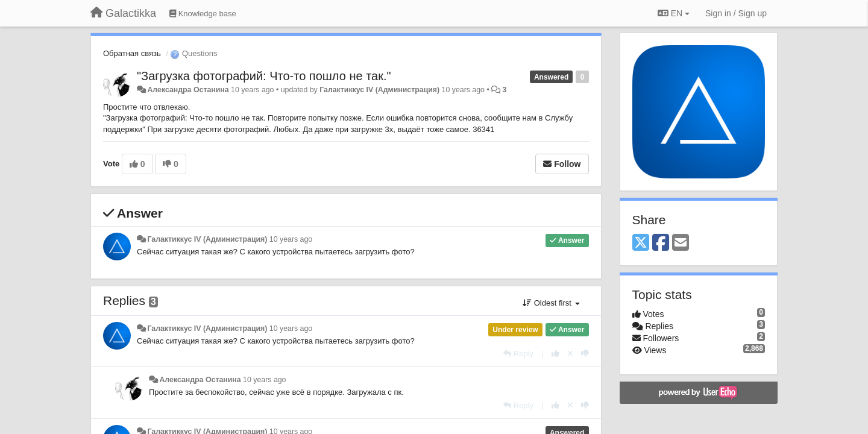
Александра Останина (188, 90)
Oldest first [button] (551, 303)
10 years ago (291, 239)
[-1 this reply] (585, 354)
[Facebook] (661, 243)
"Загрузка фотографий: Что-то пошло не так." (264, 76)
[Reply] (518, 354)
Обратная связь (132, 53)
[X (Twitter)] (641, 243)
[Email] (681, 243)
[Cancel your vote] (570, 354)
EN (674, 13)
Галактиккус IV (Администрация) (379, 90)
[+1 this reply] (555, 354)
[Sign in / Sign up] (736, 13)
